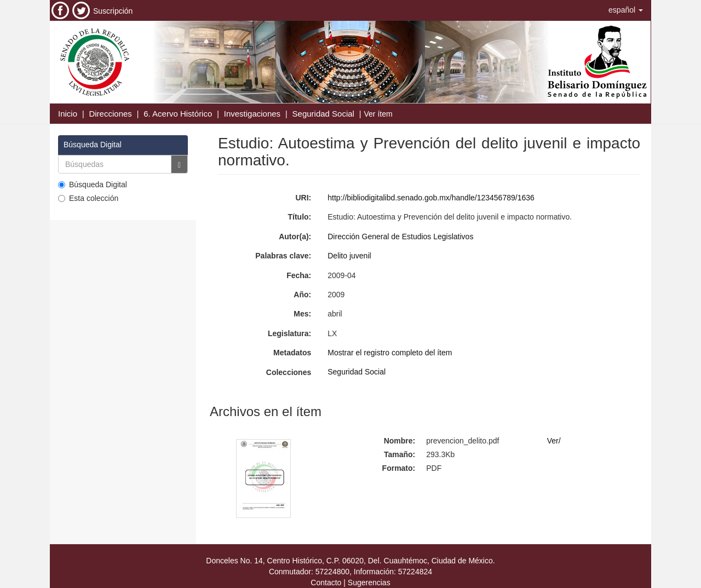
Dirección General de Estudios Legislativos (400, 237)
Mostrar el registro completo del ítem (390, 353)
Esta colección (88, 198)
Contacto (326, 583)
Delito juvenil (349, 256)
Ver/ (554, 441)
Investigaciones (252, 114)
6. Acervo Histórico (178, 114)
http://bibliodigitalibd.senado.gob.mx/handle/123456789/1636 (431, 198)
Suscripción (113, 11)
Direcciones (110, 114)
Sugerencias (369, 583)
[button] (626, 10)
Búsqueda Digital (93, 185)
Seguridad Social (323, 114)
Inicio (68, 114)
